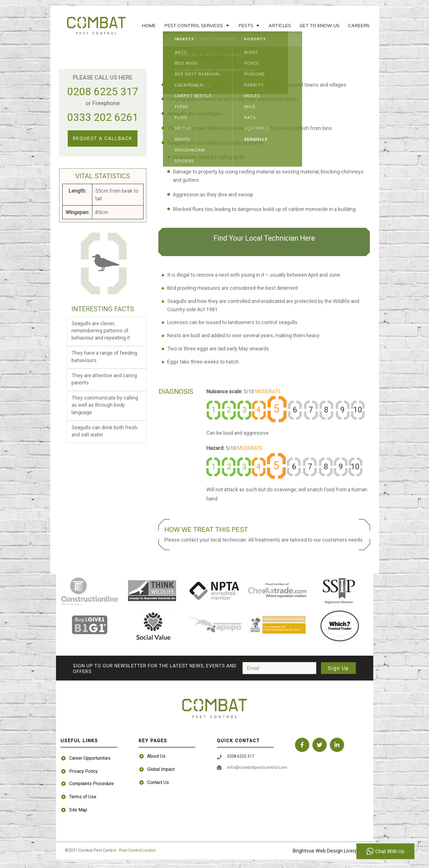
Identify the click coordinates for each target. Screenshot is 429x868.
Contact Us (158, 782)
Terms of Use (83, 797)
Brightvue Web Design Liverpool (329, 851)
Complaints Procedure (91, 784)
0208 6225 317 (103, 92)
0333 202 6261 (103, 117)
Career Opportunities (90, 758)
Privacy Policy (83, 771)
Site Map (78, 810)
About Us (156, 756)
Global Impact (161, 769)
